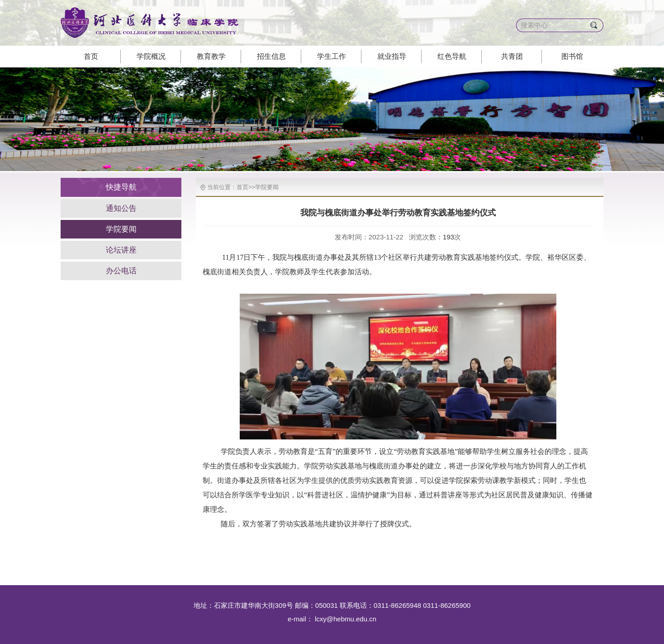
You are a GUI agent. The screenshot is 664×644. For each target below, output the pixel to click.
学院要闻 (121, 229)
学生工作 (332, 56)
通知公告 (121, 208)
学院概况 (151, 56)
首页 (91, 56)
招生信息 (271, 56)
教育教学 (211, 56)
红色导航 (452, 56)
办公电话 (121, 271)
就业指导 (392, 56)
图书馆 (572, 56)
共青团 (512, 56)
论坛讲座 (121, 250)
